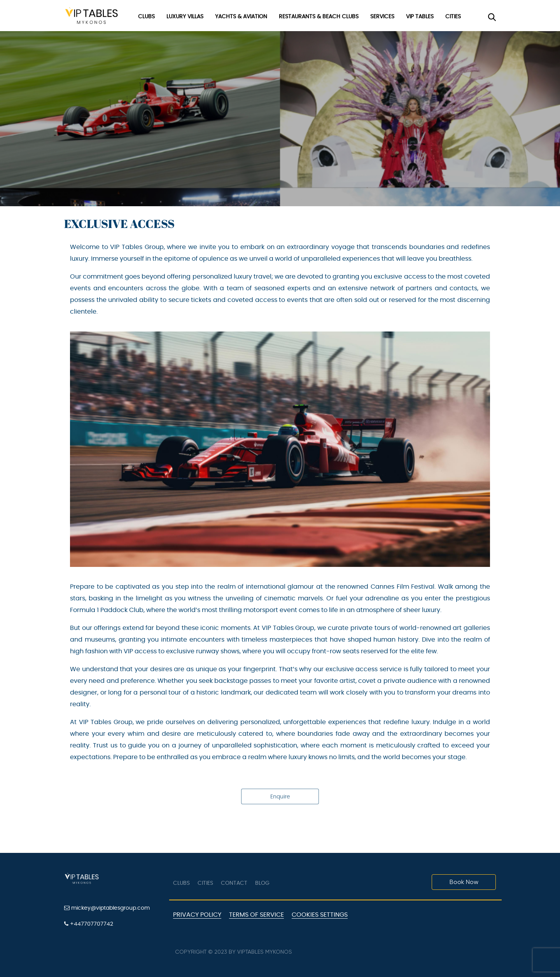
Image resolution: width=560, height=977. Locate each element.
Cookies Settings (320, 915)
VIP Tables (420, 17)
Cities (453, 17)
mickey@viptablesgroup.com (107, 908)
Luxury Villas (185, 17)
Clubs (146, 17)
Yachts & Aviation (241, 17)
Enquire (280, 797)
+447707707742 (89, 924)
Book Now (464, 882)
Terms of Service (256, 915)
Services (382, 17)
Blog (262, 883)
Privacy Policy (197, 915)
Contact (234, 883)
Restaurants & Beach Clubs (319, 17)
